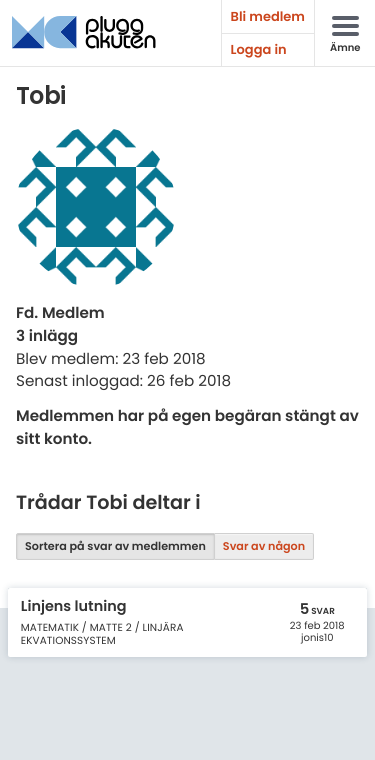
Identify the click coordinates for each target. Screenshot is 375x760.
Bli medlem (268, 16)
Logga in (259, 49)
